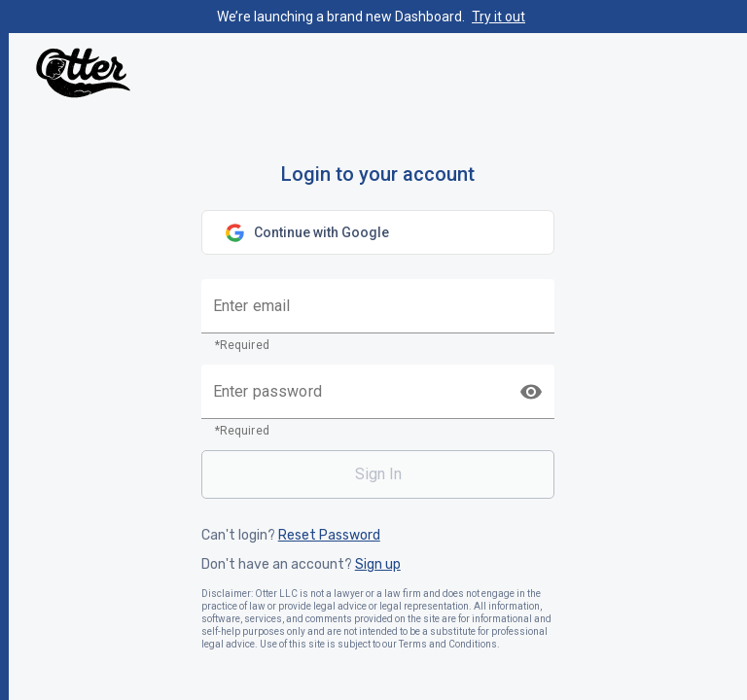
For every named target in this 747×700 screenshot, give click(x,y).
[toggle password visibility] (531, 392)
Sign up (378, 565)
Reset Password (329, 536)
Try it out (498, 17)
